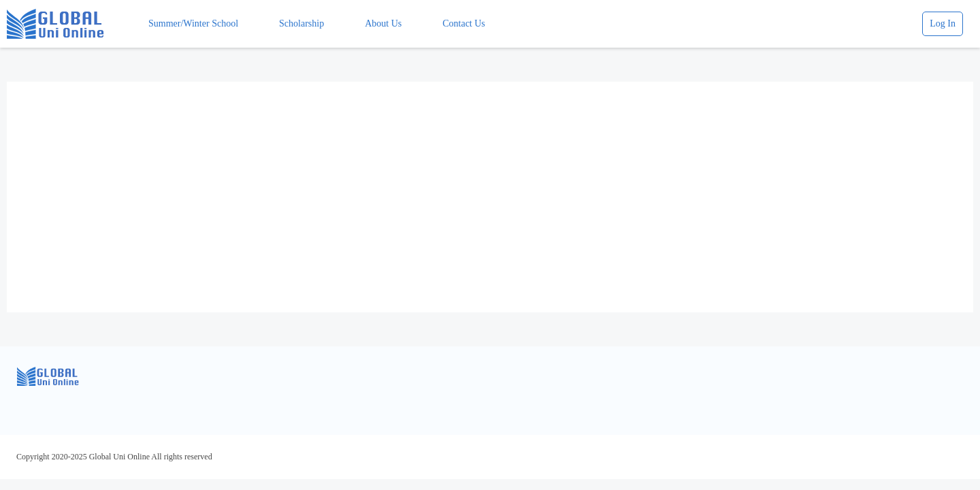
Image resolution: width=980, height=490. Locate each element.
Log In (943, 23)
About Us (383, 23)
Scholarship (301, 23)
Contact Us (464, 23)
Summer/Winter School (193, 23)
